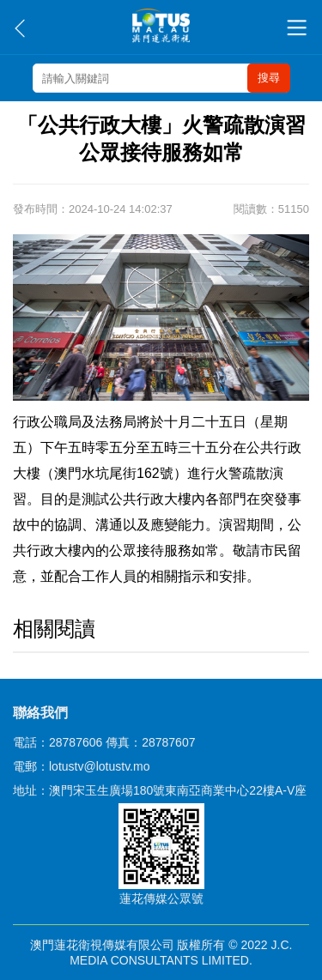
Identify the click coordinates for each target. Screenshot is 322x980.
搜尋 (269, 78)
